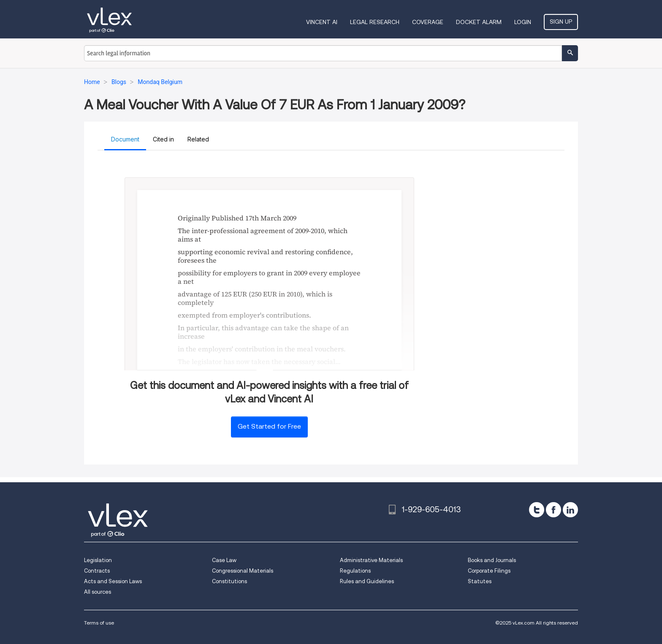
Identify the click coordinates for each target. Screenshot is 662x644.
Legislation (98, 560)
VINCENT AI (322, 22)
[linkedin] (570, 510)
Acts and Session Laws (113, 581)
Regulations (355, 571)
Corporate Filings (489, 571)
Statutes (480, 581)
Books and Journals (492, 560)
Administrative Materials (371, 560)
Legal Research (375, 22)
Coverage (428, 22)
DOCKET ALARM (479, 22)
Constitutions (229, 581)
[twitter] (537, 510)
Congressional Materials (243, 571)
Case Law (224, 560)
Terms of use (99, 623)
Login (523, 22)
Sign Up (561, 22)
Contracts (97, 571)
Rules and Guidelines (367, 581)
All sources (98, 592)
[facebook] (553, 510)
